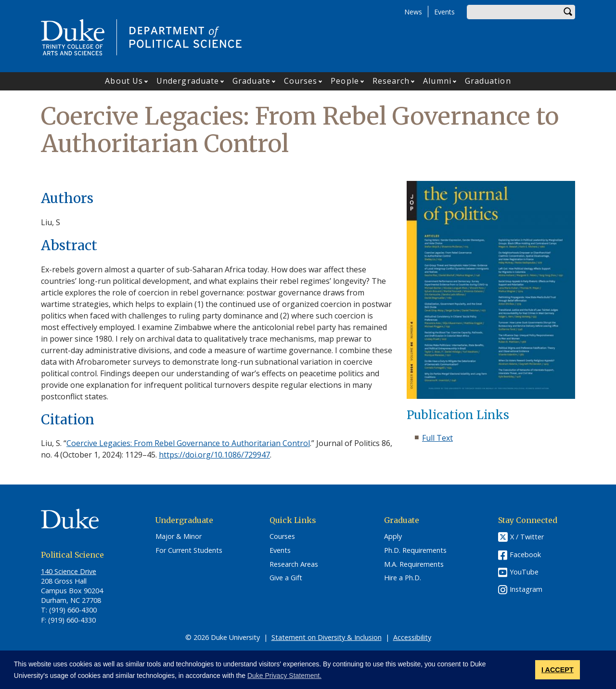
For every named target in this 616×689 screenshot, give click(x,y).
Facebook (525, 555)
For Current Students (189, 550)
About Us (124, 81)
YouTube (524, 572)
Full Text (437, 438)
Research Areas (294, 564)
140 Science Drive (69, 571)
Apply (393, 536)
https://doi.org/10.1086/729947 (214, 455)
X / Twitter (527, 537)
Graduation (488, 81)
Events (444, 12)
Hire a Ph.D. (403, 578)
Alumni (437, 81)
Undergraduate (188, 81)
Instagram (526, 589)
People (345, 81)
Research (391, 81)
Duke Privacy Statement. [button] (284, 676)
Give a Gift (286, 578)
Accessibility (412, 637)
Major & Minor (179, 536)
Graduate (251, 81)
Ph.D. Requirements (415, 550)
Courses (301, 81)
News (413, 12)
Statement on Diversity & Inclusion (327, 637)
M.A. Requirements (414, 564)
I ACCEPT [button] (558, 670)
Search (568, 12)
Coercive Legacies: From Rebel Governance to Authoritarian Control (188, 443)
